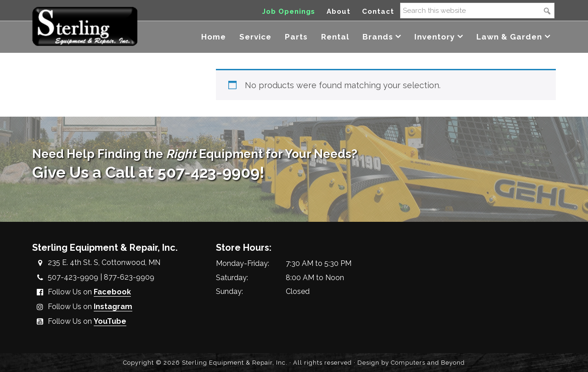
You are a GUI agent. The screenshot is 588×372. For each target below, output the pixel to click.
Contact (378, 11)
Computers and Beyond (428, 363)
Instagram (113, 307)
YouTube (110, 321)
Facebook (112, 292)
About (339, 11)
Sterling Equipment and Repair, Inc (85, 26)
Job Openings (289, 11)
